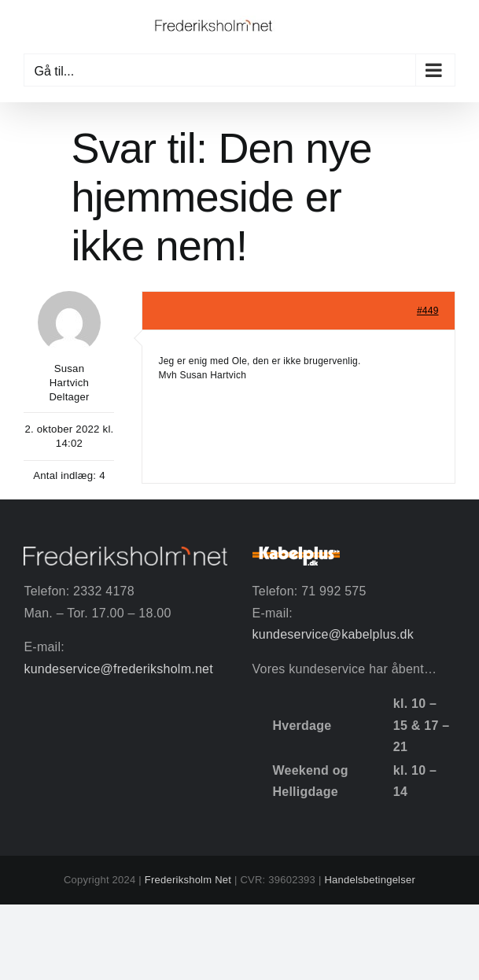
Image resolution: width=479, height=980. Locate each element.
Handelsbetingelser (370, 880)
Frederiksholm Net (188, 880)
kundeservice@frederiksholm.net (118, 669)
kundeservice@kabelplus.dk (333, 634)
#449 (428, 311)
